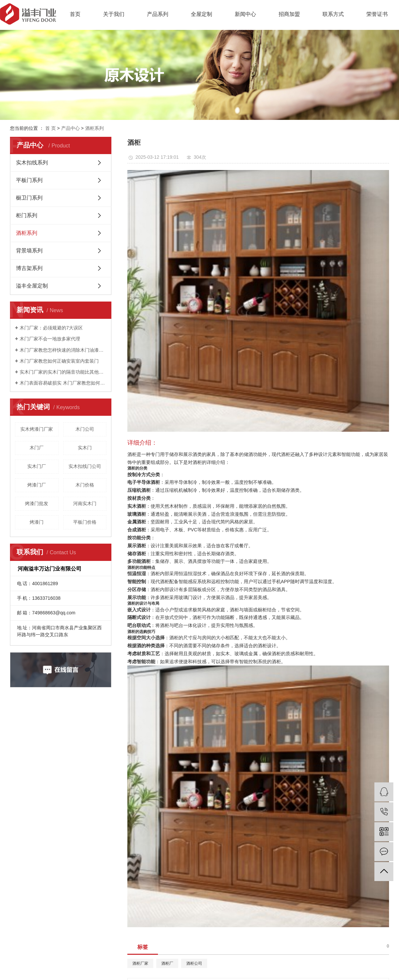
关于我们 (114, 14)
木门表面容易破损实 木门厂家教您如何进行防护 (63, 383)
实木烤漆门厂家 (37, 429)
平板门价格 (85, 522)
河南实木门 (85, 503)
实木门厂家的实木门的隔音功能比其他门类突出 (63, 372)
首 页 (51, 128)
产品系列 (158, 14)
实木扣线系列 (32, 163)
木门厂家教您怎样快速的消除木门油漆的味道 (63, 350)
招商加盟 (289, 14)
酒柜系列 (94, 128)
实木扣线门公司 (85, 466)
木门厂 (37, 448)
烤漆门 (37, 522)
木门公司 (85, 429)
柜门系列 (27, 215)
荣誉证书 (377, 14)
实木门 (85, 448)
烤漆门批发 (37, 503)
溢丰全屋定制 (32, 286)
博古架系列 (29, 268)
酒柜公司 (194, 963)
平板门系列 (29, 180)
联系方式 (333, 14)
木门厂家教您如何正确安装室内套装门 (59, 361)
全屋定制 (201, 14)
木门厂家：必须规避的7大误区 (51, 328)
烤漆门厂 (37, 485)
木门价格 (85, 485)
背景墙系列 (29, 251)
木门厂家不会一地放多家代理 (50, 339)
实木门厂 (37, 466)
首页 (75, 14)
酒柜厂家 (140, 963)
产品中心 (70, 128)
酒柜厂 (167, 963)
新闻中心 (245, 14)
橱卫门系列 (29, 198)
